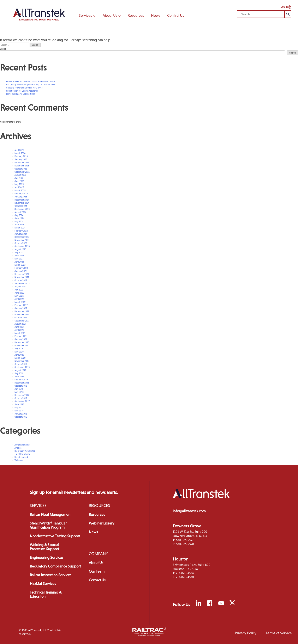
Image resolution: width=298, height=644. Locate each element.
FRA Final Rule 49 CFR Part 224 (21, 94)
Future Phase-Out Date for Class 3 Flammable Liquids (31, 82)
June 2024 (19, 218)
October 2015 (21, 417)
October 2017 (21, 398)
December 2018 (22, 383)
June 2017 (19, 404)
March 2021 (20, 333)
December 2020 (22, 342)
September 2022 (22, 284)
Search (3, 49)
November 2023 (22, 240)
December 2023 (22, 237)
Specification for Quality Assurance (22, 91)
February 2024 (21, 231)
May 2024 (19, 222)
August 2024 (20, 212)
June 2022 (19, 293)
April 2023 (19, 262)
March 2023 (20, 265)
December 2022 (22, 274)
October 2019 (21, 364)
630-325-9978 (185, 544)
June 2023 (19, 256)
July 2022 (19, 290)
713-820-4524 (185, 573)
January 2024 (21, 234)
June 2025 (19, 181)
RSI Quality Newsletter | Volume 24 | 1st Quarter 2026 (31, 85)
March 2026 (20, 153)
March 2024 (20, 228)
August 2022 (20, 287)
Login (286, 7)
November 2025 (22, 166)
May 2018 (19, 392)
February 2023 (21, 268)
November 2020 (22, 346)
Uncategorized (21, 457)
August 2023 (20, 249)
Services (87, 16)
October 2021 (21, 318)
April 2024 (19, 225)
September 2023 (22, 246)
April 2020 (19, 355)
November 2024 (22, 203)
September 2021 (22, 321)
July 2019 (19, 373)
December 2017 (22, 395)
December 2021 (22, 311)
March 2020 (20, 358)
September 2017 (22, 401)
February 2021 (21, 336)
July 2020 (19, 349)
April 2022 (19, 299)
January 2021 (21, 339)
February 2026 (21, 156)
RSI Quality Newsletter (25, 451)
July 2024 (19, 215)
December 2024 (22, 200)
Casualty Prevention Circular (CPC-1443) (25, 88)
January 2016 (21, 414)
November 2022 (22, 277)
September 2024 (22, 209)
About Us (112, 16)
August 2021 (20, 324)
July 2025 (19, 178)
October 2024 (21, 206)
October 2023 (21, 243)
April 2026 (19, 150)
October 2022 (21, 280)
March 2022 (20, 302)
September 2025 (22, 172)
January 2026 (21, 160)
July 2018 (19, 389)
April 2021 (19, 330)
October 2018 (21, 386)
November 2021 (22, 315)
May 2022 (19, 296)
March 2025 (20, 191)
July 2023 (19, 253)
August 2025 (20, 175)
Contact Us (176, 16)
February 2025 (21, 194)
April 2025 (19, 187)
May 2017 (19, 408)
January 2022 (21, 308)
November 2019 (22, 361)
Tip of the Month (22, 454)
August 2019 (20, 370)
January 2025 (21, 197)
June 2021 (19, 327)
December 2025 (22, 163)
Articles (18, 448)
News (156, 16)
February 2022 (21, 305)
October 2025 (21, 169)
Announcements (22, 445)
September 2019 (22, 367)
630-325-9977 (185, 540)
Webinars (19, 460)
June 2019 (19, 377)
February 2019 (21, 380)
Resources (136, 16)
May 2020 (19, 352)
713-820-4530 (185, 577)
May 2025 (19, 184)
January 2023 (21, 271)
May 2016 (19, 411)
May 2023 (19, 259)
